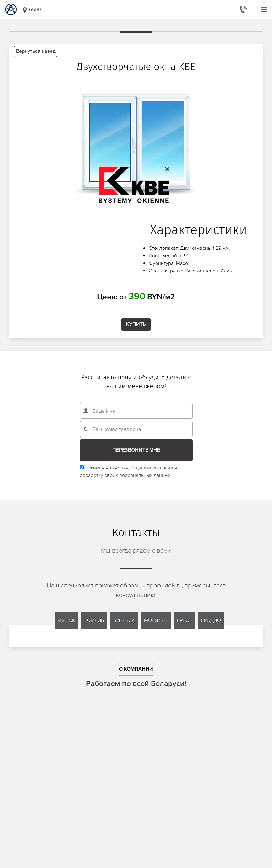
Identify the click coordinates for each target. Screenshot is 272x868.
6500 (31, 10)
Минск (66, 620)
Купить (136, 324)
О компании (136, 669)
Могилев (156, 620)
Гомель (94, 620)
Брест (184, 620)
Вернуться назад (36, 51)
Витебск (124, 620)
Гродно (211, 620)
